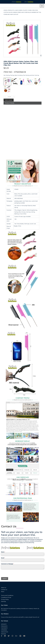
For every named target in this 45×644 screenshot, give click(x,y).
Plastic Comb (27, 10)
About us (4, 588)
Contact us (4, 590)
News (3, 592)
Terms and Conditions (7, 595)
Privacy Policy (5, 599)
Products (11, 10)
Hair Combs (19, 10)
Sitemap (3, 601)
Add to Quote (9, 100)
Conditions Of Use (6, 597)
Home (5, 10)
